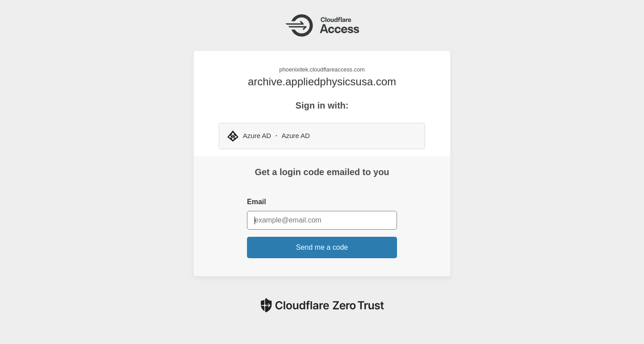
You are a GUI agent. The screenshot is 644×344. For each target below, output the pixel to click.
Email (257, 202)
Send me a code (322, 247)
